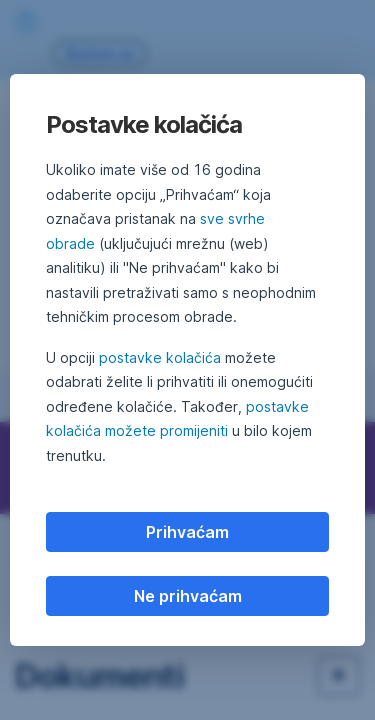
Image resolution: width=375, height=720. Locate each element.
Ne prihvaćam (188, 596)
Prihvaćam (187, 532)
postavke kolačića (160, 357)
